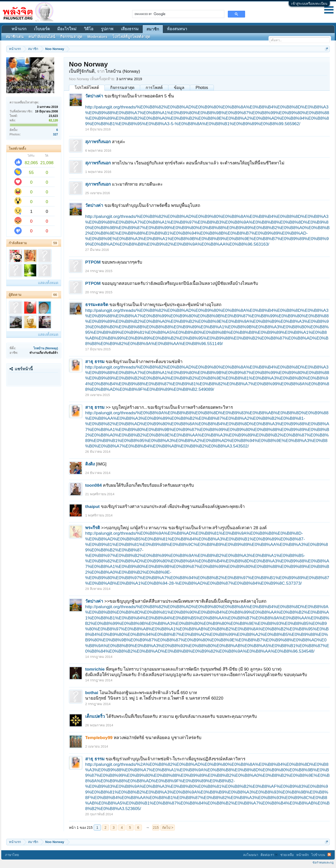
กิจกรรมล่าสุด (122, 88)
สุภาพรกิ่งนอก (98, 142)
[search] (178, 14)
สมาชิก (153, 29)
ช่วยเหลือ (287, 855)
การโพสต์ (154, 88)
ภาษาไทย (12, 855)
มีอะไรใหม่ (67, 29)
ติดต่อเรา (269, 855)
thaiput (92, 506)
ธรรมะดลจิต (97, 305)
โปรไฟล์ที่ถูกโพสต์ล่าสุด (131, 37)
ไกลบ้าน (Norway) (46, 348)
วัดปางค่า (94, 96)
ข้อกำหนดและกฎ (323, 863)
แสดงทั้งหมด (48, 283)
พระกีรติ (93, 528)
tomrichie (95, 669)
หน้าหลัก (303, 855)
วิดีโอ (89, 29)
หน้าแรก (19, 29)
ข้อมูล (179, 88)
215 (156, 828)
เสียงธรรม (130, 29)
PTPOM (93, 262)
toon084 (93, 485)
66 (55, 295)
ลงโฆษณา (251, 855)
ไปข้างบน (318, 855)
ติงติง (90, 464)
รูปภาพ (107, 29)
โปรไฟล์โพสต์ (87, 88)
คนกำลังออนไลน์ (42, 37)
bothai (92, 693)
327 (55, 134)
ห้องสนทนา (177, 29)
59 (55, 243)
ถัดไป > (168, 828)
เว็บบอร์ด (42, 29)
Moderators (97, 37)
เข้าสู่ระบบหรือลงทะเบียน (309, 4)
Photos (202, 88)
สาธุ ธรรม (95, 362)
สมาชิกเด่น (15, 37)
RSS (329, 855)
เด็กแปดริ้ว (95, 716)
